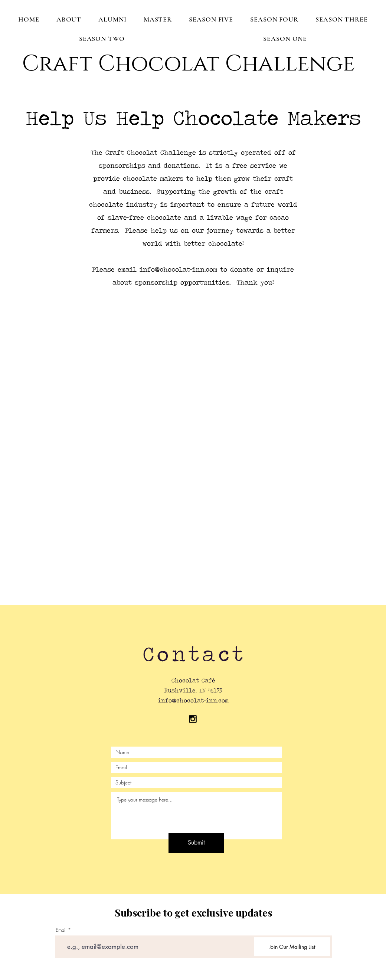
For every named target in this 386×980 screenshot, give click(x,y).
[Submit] (196, 843)
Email (61, 930)
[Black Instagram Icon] (193, 719)
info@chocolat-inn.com (178, 269)
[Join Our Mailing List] (292, 947)
